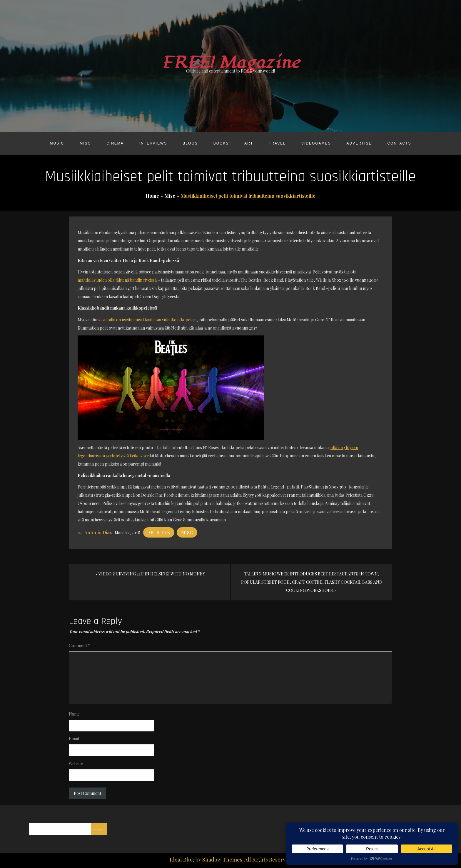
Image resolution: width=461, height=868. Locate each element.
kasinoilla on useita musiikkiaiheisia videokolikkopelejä (147, 320)
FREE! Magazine (230, 63)
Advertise (359, 143)
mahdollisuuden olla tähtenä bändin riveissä (117, 280)
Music (57, 143)
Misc (85, 143)
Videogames (316, 143)
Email (74, 739)
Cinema (115, 143)
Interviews (153, 143)
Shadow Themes (222, 859)
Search (99, 829)
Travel (277, 143)
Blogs (190, 143)
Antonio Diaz (98, 532)
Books (221, 143)
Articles (159, 532)
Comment (79, 645)
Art (249, 143)
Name (74, 714)
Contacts (399, 143)
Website (76, 764)
